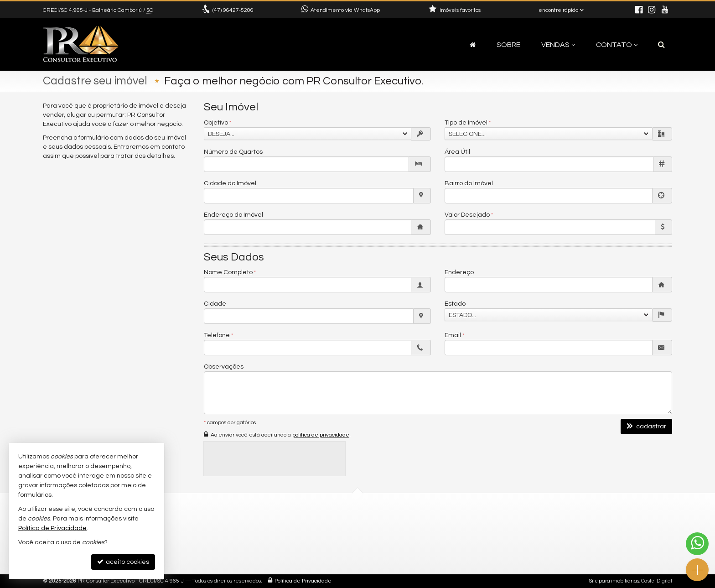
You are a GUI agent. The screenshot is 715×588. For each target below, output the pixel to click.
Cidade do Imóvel (230, 183)
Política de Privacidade (303, 581)
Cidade (215, 304)
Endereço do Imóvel (233, 215)
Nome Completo (228, 272)
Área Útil (457, 152)
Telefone (217, 335)
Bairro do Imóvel (469, 183)
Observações (224, 367)
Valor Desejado (467, 215)
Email (453, 335)
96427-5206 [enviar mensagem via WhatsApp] (233, 10)
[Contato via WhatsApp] (697, 544)
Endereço (459, 272)
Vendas (558, 45)
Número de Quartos (233, 152)
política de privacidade (321, 435)
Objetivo (216, 123)
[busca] (661, 45)
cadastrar (646, 426)
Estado (455, 304)
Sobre (508, 45)
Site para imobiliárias (614, 581)
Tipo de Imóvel (466, 123)
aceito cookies (123, 562)
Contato (617, 45)
